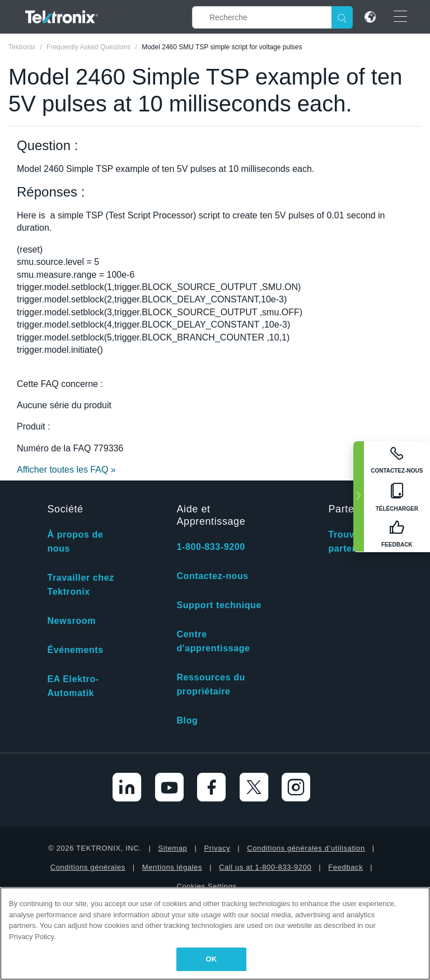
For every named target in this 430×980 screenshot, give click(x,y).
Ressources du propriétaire (211, 684)
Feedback (345, 867)
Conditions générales (88, 867)
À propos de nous (75, 542)
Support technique (219, 605)
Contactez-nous (212, 576)
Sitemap (173, 848)
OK (212, 959)
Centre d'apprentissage (213, 641)
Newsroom (71, 621)
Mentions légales (172, 867)
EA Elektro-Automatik (73, 686)
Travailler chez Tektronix (80, 585)
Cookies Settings (206, 886)
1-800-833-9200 (211, 547)
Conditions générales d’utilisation (306, 848)
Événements (75, 650)
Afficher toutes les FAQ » (66, 470)
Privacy (217, 848)
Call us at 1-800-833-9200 (265, 867)
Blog (187, 720)
